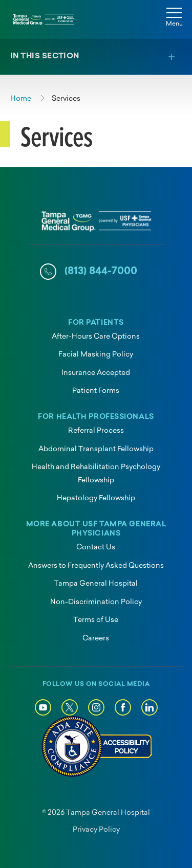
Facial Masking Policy (96, 355)
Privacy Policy (96, 830)
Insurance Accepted (96, 373)
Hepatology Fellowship (96, 498)
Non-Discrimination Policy (96, 602)
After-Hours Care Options (96, 337)
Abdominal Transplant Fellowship (96, 449)
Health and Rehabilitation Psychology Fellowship (96, 474)
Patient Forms (96, 391)
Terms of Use (96, 620)
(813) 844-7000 (101, 272)
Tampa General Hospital (96, 584)
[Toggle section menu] (96, 57)
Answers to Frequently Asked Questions (96, 566)
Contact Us (96, 548)
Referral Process (96, 431)
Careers (96, 639)
